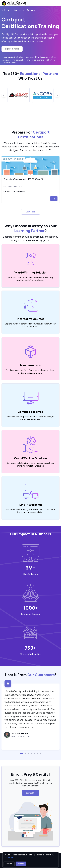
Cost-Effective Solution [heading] (31, 458)
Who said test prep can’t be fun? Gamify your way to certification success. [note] (31, 418)
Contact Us (31, 793)
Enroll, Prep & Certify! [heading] (31, 774)
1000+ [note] (31, 608)
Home (5, 10)
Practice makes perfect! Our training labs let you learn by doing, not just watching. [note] (30, 371)
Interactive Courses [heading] (31, 319)
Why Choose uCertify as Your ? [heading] (30, 228)
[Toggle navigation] (57, 3)
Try (54, 198)
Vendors (18, 10)
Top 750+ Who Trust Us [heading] (31, 76)
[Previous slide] (4, 95)
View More (31, 212)
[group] (19, 95)
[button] (22, 754)
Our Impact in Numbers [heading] (30, 534)
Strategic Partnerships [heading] (31, 654)
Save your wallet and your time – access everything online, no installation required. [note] (30, 464)
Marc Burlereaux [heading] (20, 733)
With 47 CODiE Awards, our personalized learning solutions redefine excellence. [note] (30, 279)
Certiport (30, 10)
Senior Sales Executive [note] (21, 736)
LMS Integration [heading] (31, 505)
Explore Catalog (12, 49)
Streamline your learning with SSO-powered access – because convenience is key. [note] (30, 511)
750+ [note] (30, 648)
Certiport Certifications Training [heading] (30, 23)
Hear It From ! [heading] (30, 675)
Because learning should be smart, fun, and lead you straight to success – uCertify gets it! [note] (31, 239)
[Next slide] (57, 95)
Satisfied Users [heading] (31, 574)
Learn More (9, 857)
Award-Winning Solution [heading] (31, 273)
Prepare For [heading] (31, 135)
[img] (30, 166)
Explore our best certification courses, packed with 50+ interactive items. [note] (31, 325)
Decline (9, 864)
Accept (21, 864)
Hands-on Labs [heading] (30, 365)
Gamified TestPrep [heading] (31, 412)
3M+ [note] (30, 568)
